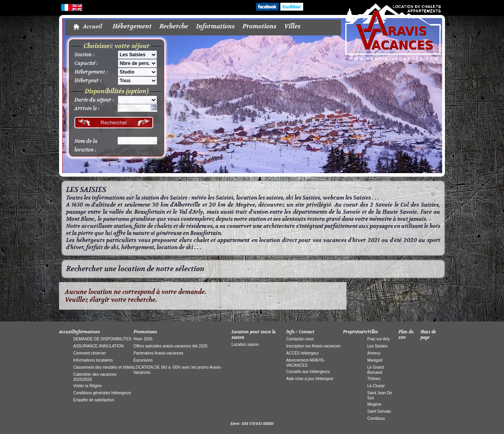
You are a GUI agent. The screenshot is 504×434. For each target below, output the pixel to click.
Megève (374, 404)
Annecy (374, 353)
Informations (215, 26)
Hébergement (132, 26)
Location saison (245, 344)
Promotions (259, 26)
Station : (84, 55)
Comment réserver (90, 353)
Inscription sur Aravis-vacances (313, 346)
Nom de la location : (86, 146)
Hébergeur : (88, 81)
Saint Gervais (379, 411)
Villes (292, 26)
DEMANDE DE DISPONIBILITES (102, 339)
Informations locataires (93, 360)
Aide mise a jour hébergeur (310, 379)
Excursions (143, 360)
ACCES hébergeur (303, 353)
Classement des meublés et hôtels (103, 367)
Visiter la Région (88, 386)
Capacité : (86, 63)
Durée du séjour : (94, 100)
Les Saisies (377, 346)
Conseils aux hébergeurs (308, 372)
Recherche (174, 26)
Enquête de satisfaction (94, 400)
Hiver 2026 (143, 339)
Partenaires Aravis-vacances (158, 353)
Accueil (93, 27)
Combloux (376, 418)
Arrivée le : (87, 109)
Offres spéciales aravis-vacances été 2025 (170, 346)
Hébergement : (91, 72)
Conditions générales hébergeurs (102, 393)
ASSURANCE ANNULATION (98, 346)
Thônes (374, 379)
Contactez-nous (300, 339)
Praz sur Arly (379, 339)
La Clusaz (376, 386)
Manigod (375, 360)
